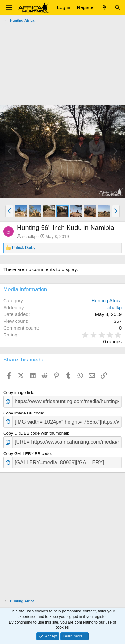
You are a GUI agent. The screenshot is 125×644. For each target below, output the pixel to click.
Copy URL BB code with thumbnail (36, 433)
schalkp (30, 237)
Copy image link (18, 393)
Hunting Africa (107, 301)
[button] (9, 7)
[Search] (117, 7)
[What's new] (104, 7)
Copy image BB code (23, 413)
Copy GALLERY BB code (27, 454)
